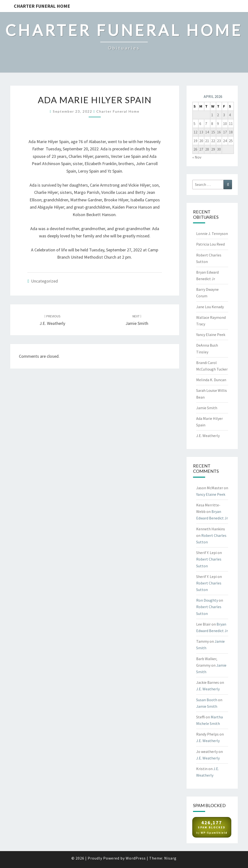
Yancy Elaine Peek (211, 335)
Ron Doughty (207, 600)
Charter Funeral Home (42, 6)
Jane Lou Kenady (210, 307)
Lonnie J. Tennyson (212, 233)
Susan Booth (207, 700)
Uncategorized (44, 281)
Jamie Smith (207, 408)
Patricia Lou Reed (210, 244)
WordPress (136, 858)
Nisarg (170, 858)
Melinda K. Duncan (211, 380)
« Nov (197, 157)
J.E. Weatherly (208, 436)
